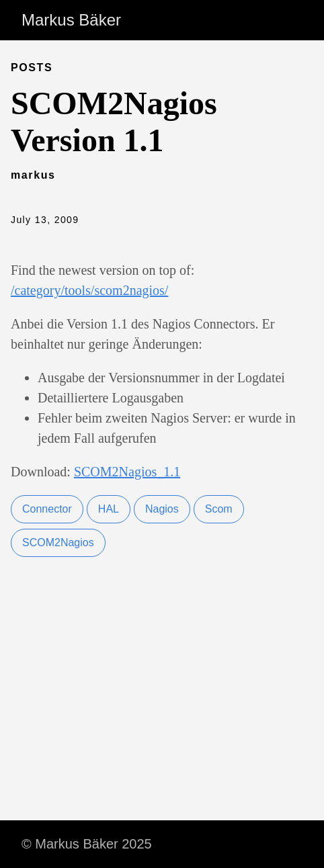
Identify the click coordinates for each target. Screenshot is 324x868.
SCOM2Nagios (58, 542)
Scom (219, 509)
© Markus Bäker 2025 (87, 844)
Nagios (162, 509)
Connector (47, 509)
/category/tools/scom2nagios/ (89, 290)
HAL (109, 509)
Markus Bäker (71, 20)
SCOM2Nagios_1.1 (127, 472)
